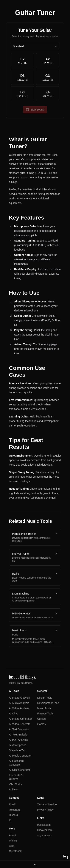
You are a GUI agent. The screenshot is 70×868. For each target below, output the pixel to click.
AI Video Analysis (19, 708)
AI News (14, 789)
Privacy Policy (45, 810)
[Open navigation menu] (35, 864)
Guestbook (15, 851)
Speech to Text (18, 750)
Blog (12, 846)
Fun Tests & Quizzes (16, 777)
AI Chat (13, 713)
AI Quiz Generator (20, 770)
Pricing (13, 841)
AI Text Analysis (18, 735)
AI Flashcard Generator (16, 763)
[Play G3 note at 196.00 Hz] (48, 77)
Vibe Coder (15, 784)
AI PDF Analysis (18, 740)
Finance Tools (45, 713)
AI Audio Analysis (19, 703)
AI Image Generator (20, 719)
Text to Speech (18, 745)
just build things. (25, 683)
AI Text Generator (19, 729)
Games (42, 724)
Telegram (14, 810)
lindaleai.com (45, 830)
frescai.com (44, 825)
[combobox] (35, 46)
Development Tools (48, 703)
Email (12, 804)
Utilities (42, 719)
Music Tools (44, 708)
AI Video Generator (20, 724)
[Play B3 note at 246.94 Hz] (22, 94)
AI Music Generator (20, 756)
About (12, 835)
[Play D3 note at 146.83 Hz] (22, 77)
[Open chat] (66, 857)
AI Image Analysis (19, 698)
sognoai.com (45, 835)
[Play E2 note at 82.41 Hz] (22, 61)
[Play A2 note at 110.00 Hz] (48, 61)
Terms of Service (47, 804)
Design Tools (45, 698)
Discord (13, 815)
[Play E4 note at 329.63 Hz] (48, 94)
